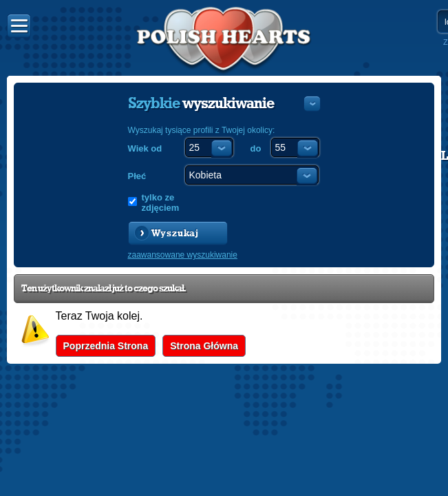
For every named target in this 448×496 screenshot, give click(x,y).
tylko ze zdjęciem (161, 203)
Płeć (137, 176)
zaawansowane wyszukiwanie (183, 255)
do (256, 148)
